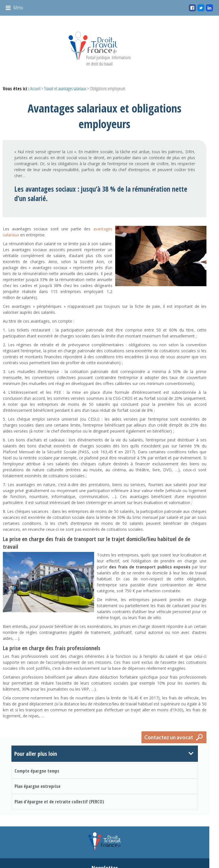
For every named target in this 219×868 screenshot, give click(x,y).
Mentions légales (140, 855)
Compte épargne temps (37, 730)
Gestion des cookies (175, 855)
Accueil (35, 89)
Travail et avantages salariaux (65, 89)
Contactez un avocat (179, 696)
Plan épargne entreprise (37, 745)
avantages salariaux (104, 207)
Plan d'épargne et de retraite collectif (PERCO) (59, 760)
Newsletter (109, 829)
